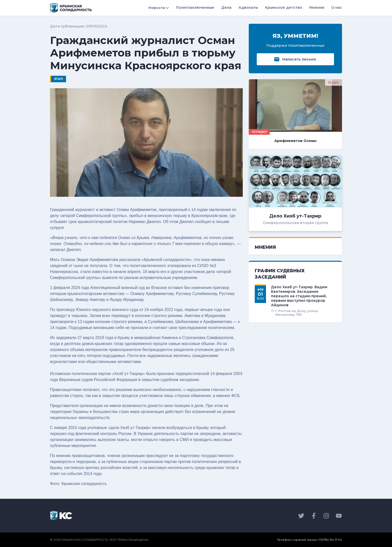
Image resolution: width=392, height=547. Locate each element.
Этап (58, 79)
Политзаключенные (195, 7)
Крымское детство (284, 7)
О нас (337, 7)
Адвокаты (248, 7)
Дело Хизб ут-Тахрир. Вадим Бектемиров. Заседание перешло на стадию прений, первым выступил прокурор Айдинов (299, 296)
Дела (226, 7)
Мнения (317, 7)
